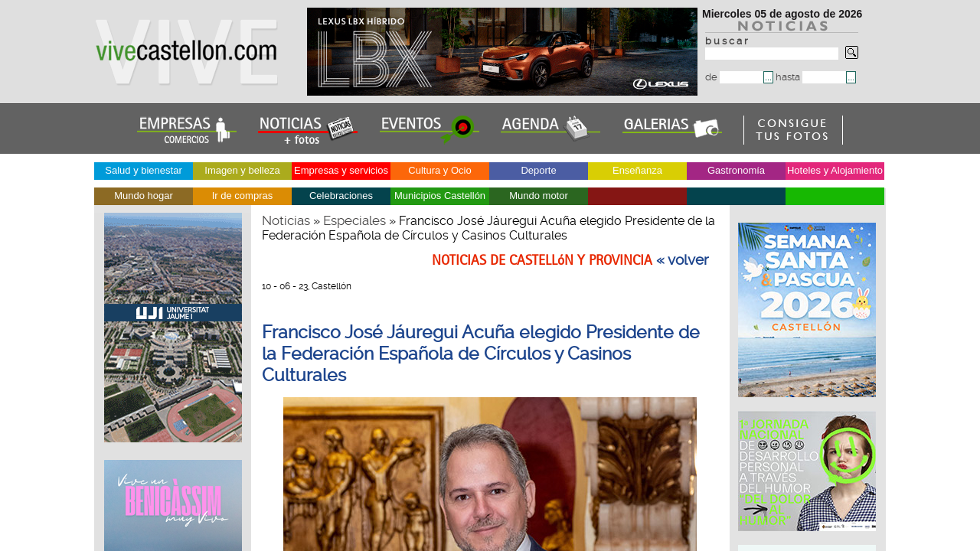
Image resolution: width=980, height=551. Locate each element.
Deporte (538, 170)
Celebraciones (341, 196)
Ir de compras (242, 196)
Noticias (286, 220)
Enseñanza (637, 170)
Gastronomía (736, 170)
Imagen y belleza (242, 170)
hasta (811, 77)
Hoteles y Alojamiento (835, 170)
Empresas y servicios (341, 170)
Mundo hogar (144, 196)
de (734, 77)
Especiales (354, 220)
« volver (683, 260)
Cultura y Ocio (439, 170)
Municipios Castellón (440, 196)
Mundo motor (539, 196)
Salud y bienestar (143, 170)
